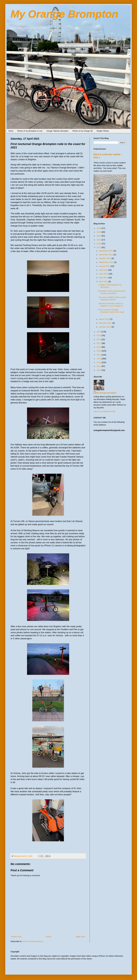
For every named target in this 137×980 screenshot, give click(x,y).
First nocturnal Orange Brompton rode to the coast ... (111, 312)
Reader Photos (103, 131)
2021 (99, 247)
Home (11, 131)
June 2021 (104, 274)
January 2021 (105, 327)
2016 (99, 347)
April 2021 (104, 281)
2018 (99, 339)
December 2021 (106, 251)
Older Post (80, 937)
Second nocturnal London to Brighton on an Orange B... (111, 305)
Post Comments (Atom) (33, 941)
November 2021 (106, 255)
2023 (99, 240)
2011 (99, 366)
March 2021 (104, 319)
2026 (99, 228)
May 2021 (104, 278)
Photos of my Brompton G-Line (30, 131)
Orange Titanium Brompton (58, 131)
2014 (99, 355)
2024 (99, 236)
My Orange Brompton (64, 14)
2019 (99, 335)
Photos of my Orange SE (83, 131)
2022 (99, 244)
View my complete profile (104, 411)
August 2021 (105, 266)
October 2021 (105, 258)
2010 (99, 370)
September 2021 (107, 262)
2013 (99, 359)
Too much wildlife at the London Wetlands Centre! (112, 298)
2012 (99, 362)
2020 (99, 332)
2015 (99, 351)
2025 (99, 232)
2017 (99, 343)
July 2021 (103, 270)
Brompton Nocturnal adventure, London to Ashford (112, 292)
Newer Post (16, 937)
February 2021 (106, 323)
